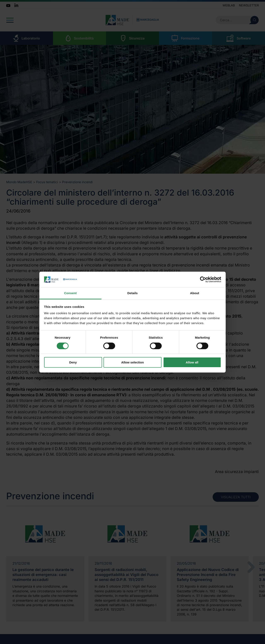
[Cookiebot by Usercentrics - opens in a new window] (203, 280)
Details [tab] (132, 293)
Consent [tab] (70, 293)
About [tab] (195, 293)
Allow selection (132, 362)
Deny (73, 362)
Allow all (192, 362)
